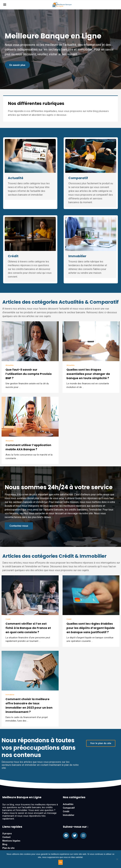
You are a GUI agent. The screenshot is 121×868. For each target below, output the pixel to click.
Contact (6, 838)
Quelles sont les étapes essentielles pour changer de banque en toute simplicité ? (88, 374)
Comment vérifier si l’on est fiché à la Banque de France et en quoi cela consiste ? (28, 629)
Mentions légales (11, 842)
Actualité (16, 178)
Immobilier (77, 256)
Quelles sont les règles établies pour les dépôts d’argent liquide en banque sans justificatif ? (91, 629)
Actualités (10, 365)
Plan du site (8, 849)
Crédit (13, 256)
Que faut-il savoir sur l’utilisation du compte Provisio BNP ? (29, 374)
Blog (5, 846)
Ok (61, 862)
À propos (7, 835)
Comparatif (78, 178)
